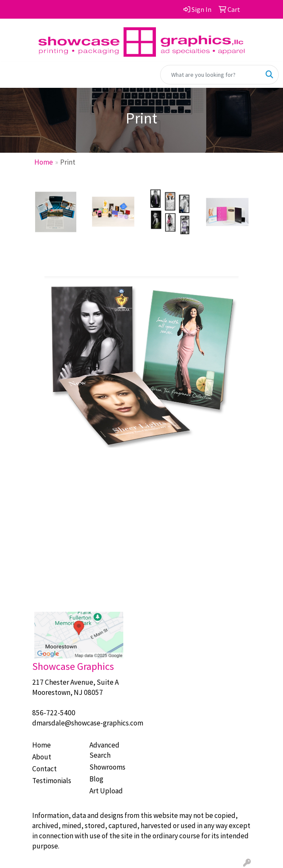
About (42, 757)
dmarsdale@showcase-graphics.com (88, 723)
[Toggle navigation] (13, 75)
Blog (96, 779)
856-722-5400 (54, 713)
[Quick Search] (211, 75)
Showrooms (107, 767)
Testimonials (52, 781)
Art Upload (106, 791)
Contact (44, 769)
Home (44, 162)
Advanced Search (104, 750)
